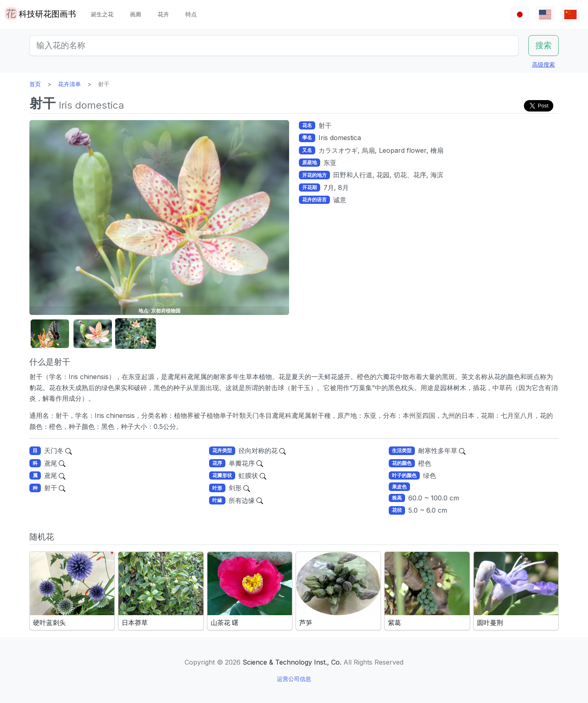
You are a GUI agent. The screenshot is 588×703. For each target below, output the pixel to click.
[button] (50, 334)
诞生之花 (102, 14)
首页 (35, 84)
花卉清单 (69, 84)
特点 (191, 14)
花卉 (163, 14)
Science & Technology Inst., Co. (292, 662)
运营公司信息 (294, 679)
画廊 (136, 14)
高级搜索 (543, 64)
